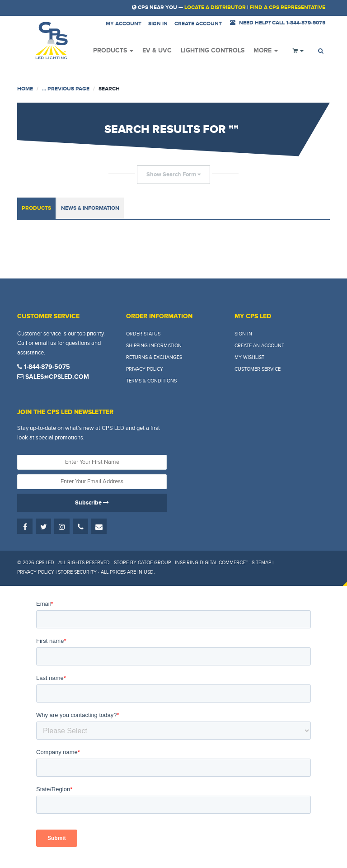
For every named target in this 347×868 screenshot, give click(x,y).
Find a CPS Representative (288, 7)
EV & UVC (157, 50)
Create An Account (259, 346)
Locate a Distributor (215, 7)
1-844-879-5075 (44, 367)
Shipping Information (154, 346)
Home (25, 89)
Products (113, 50)
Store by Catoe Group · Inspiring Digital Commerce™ (181, 563)
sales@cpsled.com (53, 377)
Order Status (143, 334)
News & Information (90, 208)
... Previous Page (66, 89)
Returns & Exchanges (154, 357)
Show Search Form (173, 175)
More (266, 50)
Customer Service (258, 369)
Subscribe (92, 503)
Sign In (243, 334)
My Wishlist (249, 357)
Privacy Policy (145, 369)
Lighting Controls (213, 50)
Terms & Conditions (151, 381)
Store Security (77, 572)
